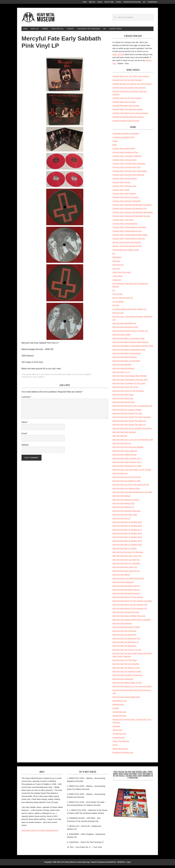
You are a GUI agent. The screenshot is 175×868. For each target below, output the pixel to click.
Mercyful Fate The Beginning (124, 637)
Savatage (116, 729)
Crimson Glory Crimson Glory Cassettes (129, 166)
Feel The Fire (118, 267)
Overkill (116, 711)
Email (25, 436)
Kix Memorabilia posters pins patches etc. (130, 312)
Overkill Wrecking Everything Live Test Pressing (132, 86)
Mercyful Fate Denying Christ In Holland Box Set (132, 408)
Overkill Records (119, 714)
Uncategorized (118, 740)
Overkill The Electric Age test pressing (128, 119)
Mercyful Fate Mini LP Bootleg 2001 (127, 525)
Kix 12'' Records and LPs (123, 300)
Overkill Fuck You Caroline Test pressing (129, 90)
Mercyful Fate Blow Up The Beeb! (126, 363)
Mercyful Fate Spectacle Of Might (126, 630)
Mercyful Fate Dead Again (123, 397)
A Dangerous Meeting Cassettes (126, 136)
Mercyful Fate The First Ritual (125, 663)
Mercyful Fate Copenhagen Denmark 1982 (130, 382)
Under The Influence (121, 744)
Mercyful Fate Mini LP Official (125, 551)
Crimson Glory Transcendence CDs (127, 234)
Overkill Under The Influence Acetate (128, 112)
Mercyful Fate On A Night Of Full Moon (128, 581)
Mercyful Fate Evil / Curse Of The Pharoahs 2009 (133, 442)
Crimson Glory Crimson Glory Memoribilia (130, 174)
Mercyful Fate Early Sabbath (79, 377)
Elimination (117, 260)
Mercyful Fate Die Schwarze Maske (127, 412)
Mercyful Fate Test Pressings (124, 633)
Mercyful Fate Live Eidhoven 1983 (126, 483)
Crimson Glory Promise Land (124, 189)
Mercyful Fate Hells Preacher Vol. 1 (127, 461)
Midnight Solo (118, 707)
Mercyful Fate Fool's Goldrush (125, 453)
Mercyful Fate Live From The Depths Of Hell (131, 487)
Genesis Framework (98, 865)
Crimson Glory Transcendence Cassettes (129, 230)
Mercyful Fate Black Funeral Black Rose (129, 352)
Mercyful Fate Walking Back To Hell (127, 685)
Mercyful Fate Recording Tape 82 (126, 588)
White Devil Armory (120, 751)
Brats (115, 147)
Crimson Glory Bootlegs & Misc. (126, 155)
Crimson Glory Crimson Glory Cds (126, 170)
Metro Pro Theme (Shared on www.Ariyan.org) (73, 865)
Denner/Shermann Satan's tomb (126, 252)
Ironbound (117, 282)
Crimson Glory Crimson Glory (125, 162)
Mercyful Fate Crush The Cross (125, 390)
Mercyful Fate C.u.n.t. (121, 375)
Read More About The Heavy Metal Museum (40, 833)
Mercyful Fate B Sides (122, 337)
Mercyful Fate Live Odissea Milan (126, 491)
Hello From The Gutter (122, 275)
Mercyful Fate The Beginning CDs (126, 641)
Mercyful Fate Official (121, 577)
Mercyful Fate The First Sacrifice (126, 666)
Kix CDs (116, 308)
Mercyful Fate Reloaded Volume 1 (126, 592)
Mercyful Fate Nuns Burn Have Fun (127, 558)
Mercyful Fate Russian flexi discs (126, 615)
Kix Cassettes (118, 304)
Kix (114, 293)
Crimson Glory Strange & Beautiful (127, 204)
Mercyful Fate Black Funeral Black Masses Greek (133, 348)
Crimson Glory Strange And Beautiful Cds (130, 211)
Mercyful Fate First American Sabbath (128, 450)
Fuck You (116, 271)
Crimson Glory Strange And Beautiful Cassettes (132, 207)
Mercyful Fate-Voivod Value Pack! (126, 700)
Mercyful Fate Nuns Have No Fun (126, 573)
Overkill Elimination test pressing (126, 108)
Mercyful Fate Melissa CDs (124, 506)
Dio (114, 256)
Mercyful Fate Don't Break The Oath (127, 416)
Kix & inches (118, 297)
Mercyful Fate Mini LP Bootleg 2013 (127, 540)
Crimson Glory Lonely (121, 185)
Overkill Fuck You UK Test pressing (127, 101)
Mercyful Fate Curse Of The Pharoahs (128, 393)
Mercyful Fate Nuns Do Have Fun (126, 562)
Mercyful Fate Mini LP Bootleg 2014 (127, 543)
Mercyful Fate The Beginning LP (126, 645)
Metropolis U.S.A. (120, 703)
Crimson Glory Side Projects (124, 196)
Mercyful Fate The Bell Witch (124, 648)
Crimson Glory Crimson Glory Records (128, 177)
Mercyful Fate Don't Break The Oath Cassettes (132, 420)
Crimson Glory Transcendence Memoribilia (130, 237)
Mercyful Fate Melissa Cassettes (126, 502)
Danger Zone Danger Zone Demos (127, 245)
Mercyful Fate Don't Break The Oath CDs (129, 423)
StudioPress (112, 865)
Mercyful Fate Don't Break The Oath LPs (129, 427)
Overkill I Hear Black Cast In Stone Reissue (130, 116)
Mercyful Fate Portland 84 (123, 585)
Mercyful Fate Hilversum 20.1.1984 (127, 468)
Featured (116, 264)
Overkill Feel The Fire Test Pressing (127, 83)
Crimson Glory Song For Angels (126, 200)
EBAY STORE (118, 57)
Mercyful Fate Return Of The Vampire (128, 600)
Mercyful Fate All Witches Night (125, 330)
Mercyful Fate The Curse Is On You (127, 652)
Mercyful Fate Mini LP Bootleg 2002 (127, 528)
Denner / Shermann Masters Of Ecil (127, 249)
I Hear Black (118, 279)
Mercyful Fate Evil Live (122, 446)
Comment (26, 400)
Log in (129, 865)
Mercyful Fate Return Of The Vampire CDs (130, 607)
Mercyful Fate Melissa (121, 498)
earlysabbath (38, 380)
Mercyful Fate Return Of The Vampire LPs (130, 611)
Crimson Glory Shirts (121, 192)
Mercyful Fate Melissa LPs (123, 510)
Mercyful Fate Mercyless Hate (125, 517)
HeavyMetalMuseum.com (38, 19)
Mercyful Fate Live (120, 476)
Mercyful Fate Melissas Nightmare (126, 513)
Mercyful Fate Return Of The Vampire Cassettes (132, 603)
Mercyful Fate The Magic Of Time (126, 670)
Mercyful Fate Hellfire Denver (124, 457)
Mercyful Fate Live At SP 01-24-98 (127, 480)
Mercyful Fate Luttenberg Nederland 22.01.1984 (132, 495)
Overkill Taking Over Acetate (124, 104)
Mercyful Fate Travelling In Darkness (127, 678)
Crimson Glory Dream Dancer (125, 181)
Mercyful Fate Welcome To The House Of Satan (132, 689)
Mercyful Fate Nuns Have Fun (125, 570)
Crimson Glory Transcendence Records (129, 241)
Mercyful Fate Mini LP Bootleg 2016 (127, 547)
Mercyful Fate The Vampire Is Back (127, 674)
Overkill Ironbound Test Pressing (126, 123)
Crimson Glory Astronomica (124, 151)
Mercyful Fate (38, 377)
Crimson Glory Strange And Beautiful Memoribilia (133, 215)
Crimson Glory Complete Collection (127, 158)
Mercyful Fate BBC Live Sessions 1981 (129, 341)
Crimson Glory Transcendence (125, 226)
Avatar (115, 144)
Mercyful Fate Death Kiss (123, 401)
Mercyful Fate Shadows (122, 626)
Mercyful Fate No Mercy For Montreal (128, 555)
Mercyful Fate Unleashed (123, 681)
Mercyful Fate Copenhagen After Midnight (130, 378)
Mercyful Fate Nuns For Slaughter (126, 566)
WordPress (121, 865)
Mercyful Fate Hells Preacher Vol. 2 (127, 465)
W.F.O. (115, 747)
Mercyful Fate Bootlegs (55, 377)
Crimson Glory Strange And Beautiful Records (131, 219)
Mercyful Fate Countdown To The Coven (129, 386)
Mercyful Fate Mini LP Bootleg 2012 (127, 536)
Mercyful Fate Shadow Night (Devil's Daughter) (132, 622)
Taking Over (117, 732)
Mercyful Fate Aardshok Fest (124, 326)
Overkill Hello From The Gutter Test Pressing (131, 79)
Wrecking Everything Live (123, 755)
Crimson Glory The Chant (123, 222)
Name (25, 425)
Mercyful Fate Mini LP (121, 521)
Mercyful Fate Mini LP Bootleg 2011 (127, 532)
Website (25, 447)
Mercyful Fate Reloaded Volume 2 (126, 596)
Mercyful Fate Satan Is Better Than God (129, 618)
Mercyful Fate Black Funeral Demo (127, 356)
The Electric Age (119, 736)
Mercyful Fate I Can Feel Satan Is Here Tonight (132, 472)
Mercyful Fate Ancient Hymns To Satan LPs (130, 333)
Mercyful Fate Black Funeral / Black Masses (131, 345)
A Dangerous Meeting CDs (123, 140)
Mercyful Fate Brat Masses (123, 371)
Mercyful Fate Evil (120, 438)
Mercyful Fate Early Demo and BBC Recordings (132, 431)
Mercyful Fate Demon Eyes (124, 405)
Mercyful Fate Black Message (125, 360)
